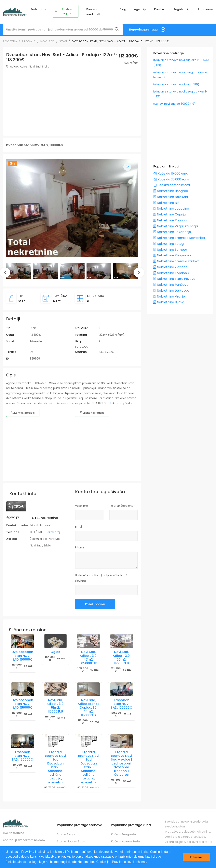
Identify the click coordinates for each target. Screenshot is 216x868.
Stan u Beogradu (69, 834)
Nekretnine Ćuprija (169, 214)
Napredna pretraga (143, 30)
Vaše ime (81, 506)
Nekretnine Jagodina (171, 208)
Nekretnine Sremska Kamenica (179, 238)
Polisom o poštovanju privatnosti (89, 852)
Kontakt (160, 9)
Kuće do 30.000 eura (171, 179)
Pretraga (37, 9)
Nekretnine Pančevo (171, 285)
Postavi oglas (64, 11)
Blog (123, 9)
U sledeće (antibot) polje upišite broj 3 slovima (101, 578)
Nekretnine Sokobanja (172, 232)
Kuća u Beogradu (123, 834)
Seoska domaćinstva (172, 185)
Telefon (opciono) (122, 506)
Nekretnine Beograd (171, 191)
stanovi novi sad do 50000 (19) (174, 104)
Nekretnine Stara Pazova (174, 279)
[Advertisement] (72, 105)
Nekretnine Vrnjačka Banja (176, 226)
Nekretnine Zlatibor (170, 267)
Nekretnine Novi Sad (171, 197)
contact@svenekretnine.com (24, 840)
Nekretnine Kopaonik (171, 273)
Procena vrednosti (93, 12)
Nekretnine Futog (169, 244)
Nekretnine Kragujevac (173, 255)
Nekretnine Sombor (170, 250)
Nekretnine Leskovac (171, 291)
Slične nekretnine (92, 413)
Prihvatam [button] (196, 857)
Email (79, 527)
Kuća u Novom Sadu (125, 841)
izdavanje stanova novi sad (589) (176, 84)
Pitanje (80, 547)
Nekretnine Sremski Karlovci (177, 261)
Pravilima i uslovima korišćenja (43, 852)
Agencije (140, 9)
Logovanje (206, 9)
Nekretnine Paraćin (170, 220)
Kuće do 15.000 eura (171, 173)
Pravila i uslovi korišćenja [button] (130, 862)
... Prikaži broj (116, 403)
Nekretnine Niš (166, 203)
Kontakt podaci (23, 413)
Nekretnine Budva (169, 302)
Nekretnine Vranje (169, 296)
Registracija (182, 9)
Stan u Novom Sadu (71, 841)
